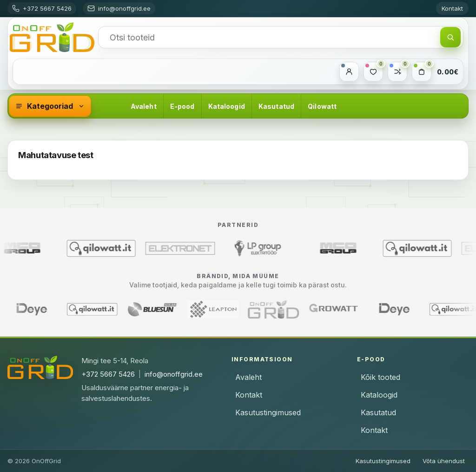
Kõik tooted (380, 377)
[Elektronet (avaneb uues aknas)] (191, 248)
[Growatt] (324, 309)
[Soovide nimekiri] (373, 72)
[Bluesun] (143, 309)
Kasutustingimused (268, 412)
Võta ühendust (444, 461)
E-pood (182, 106)
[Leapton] (203, 309)
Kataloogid (227, 106)
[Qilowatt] (82, 309)
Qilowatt (322, 106)
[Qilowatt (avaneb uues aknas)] (112, 248)
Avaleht (144, 106)
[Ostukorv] (422, 72)
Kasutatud (276, 106)
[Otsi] (450, 37)
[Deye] (384, 309)
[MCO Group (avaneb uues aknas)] (349, 248)
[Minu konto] (349, 72)
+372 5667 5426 (108, 374)
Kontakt (452, 8)
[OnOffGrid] (52, 37)
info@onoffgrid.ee (174, 374)
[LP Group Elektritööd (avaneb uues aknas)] (270, 248)
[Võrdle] (397, 72)
